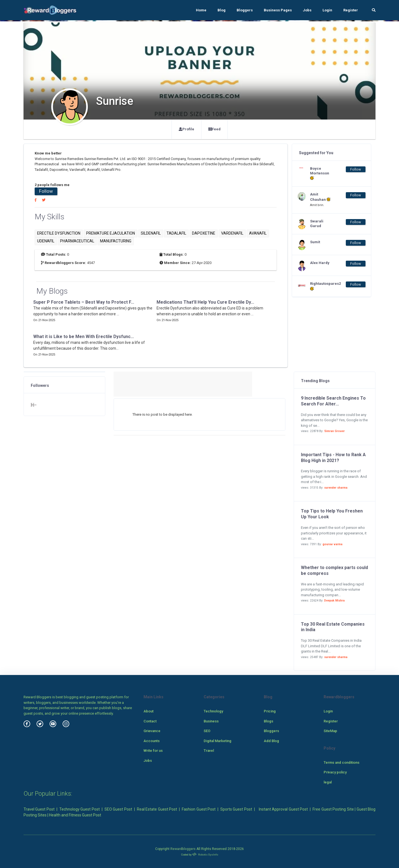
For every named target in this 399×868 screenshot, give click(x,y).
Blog (222, 10)
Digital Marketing (218, 741)
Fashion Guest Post (199, 809)
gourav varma (332, 544)
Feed (214, 129)
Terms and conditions (342, 762)
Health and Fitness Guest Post (75, 815)
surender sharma (336, 488)
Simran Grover (334, 431)
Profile (186, 129)
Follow (46, 191)
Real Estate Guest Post (157, 809)
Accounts (152, 741)
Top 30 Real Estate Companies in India (333, 627)
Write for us (153, 751)
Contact (150, 721)
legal (328, 782)
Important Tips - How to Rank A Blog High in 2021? (333, 458)
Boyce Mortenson (320, 173)
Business (211, 721)
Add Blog (271, 741)
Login (327, 10)
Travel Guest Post (39, 809)
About (149, 711)
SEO (207, 731)
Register (351, 10)
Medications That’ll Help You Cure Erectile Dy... (205, 302)
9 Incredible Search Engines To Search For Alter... (333, 401)
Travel (209, 751)
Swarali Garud (317, 224)
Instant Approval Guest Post (283, 809)
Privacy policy (335, 772)
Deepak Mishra (334, 601)
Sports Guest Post (236, 809)
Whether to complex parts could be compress (334, 570)
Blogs (268, 721)
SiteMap (330, 731)
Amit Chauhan (320, 197)
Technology (213, 711)
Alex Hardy (320, 263)
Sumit (315, 242)
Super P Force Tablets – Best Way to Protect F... (84, 302)
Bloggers (245, 10)
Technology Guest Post (80, 809)
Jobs (307, 10)
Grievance (152, 731)
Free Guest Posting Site (333, 809)
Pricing (270, 711)
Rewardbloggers (183, 849)
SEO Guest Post (118, 809)
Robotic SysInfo (205, 855)
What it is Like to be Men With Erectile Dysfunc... (84, 337)
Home (201, 10)
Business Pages (278, 10)
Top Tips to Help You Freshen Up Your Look (332, 514)
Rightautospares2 (321, 286)
